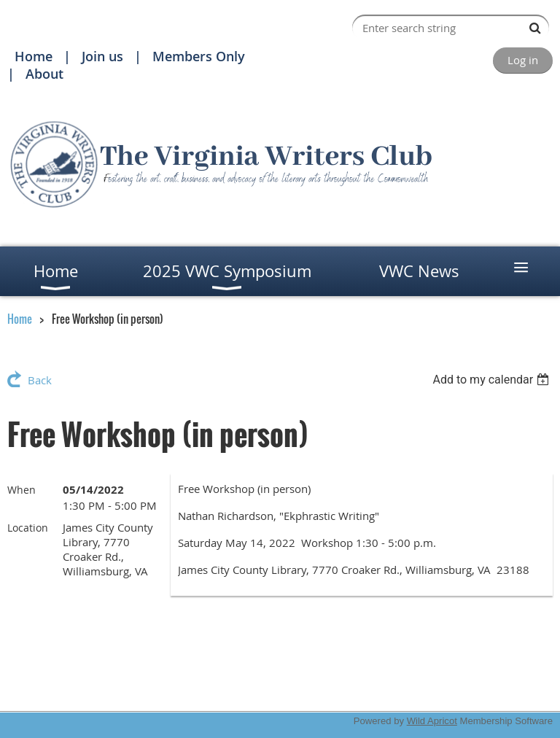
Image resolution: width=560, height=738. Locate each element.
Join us (102, 56)
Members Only (199, 56)
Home (34, 56)
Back (40, 380)
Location (28, 528)
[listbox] (493, 380)
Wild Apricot (432, 721)
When (22, 490)
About (44, 74)
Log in (523, 60)
